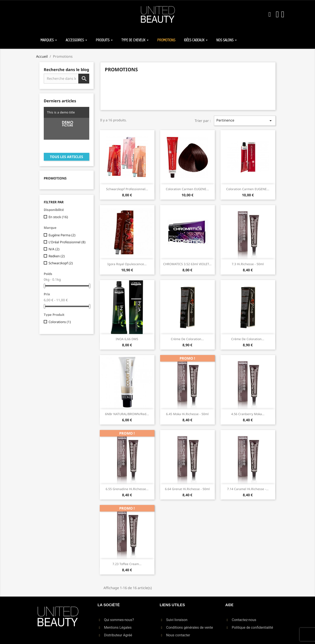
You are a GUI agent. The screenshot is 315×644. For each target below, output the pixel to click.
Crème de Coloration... (187, 339)
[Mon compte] (277, 14)
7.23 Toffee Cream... (127, 564)
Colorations (60, 322)
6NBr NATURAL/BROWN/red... (127, 414)
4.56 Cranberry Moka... (248, 414)
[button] (270, 14)
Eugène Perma (62, 235)
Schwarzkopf (61, 263)
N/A (54, 249)
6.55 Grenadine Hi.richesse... (127, 489)
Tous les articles (66, 157)
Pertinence (245, 121)
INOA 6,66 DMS (127, 339)
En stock (58, 217)
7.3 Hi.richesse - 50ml (248, 264)
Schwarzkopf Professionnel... (127, 189)
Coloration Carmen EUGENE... (187, 189)
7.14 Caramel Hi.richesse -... (248, 489)
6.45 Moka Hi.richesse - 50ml (187, 414)
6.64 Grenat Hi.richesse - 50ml (187, 489)
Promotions (55, 178)
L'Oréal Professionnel (67, 242)
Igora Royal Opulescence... (127, 264)
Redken (57, 256)
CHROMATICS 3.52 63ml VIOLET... (187, 264)
